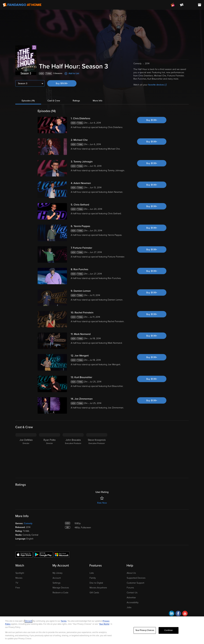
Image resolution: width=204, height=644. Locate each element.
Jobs (129, 607)
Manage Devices (61, 588)
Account (57, 578)
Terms (64, 621)
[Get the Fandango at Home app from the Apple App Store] (24, 554)
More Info (98, 101)
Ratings (76, 101)
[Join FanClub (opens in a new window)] (173, 5)
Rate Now (102, 503)
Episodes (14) (28, 101)
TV (17, 583)
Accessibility (133, 602)
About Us (131, 573)
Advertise (131, 598)
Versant (29, 621)
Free (18, 588)
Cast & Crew (54, 101)
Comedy (28, 523)
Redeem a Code (60, 593)
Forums (130, 588)
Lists (92, 573)
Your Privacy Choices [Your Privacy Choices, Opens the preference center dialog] (145, 630)
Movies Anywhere (98, 588)
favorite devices (157, 85)
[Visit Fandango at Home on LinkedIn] (172, 614)
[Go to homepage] (22, 5)
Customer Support (135, 583)
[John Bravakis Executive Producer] (73, 453)
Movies (19, 578)
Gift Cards (94, 593)
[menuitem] (191, 5)
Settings (56, 583)
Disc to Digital (96, 583)
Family (93, 578)
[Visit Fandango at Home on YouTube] (185, 614)
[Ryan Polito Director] (50, 453)
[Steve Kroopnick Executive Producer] (97, 453)
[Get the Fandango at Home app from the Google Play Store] (43, 554)
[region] (102, 630)
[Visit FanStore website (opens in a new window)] (200, 5)
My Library (58, 573)
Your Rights (104, 624)
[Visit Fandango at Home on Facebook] (178, 614)
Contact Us (132, 593)
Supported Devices (136, 578)
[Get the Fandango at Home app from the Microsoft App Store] (62, 554)
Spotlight (20, 573)
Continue (168, 630)
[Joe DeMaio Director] (26, 453)
